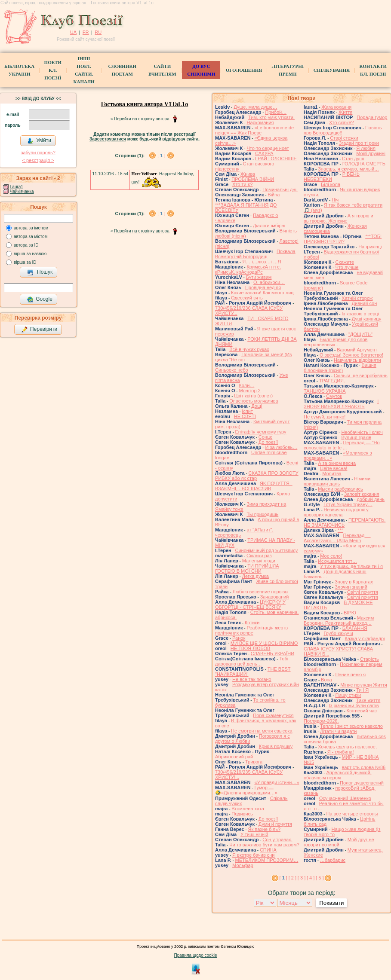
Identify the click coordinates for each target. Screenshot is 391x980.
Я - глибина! (341, 752)
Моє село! (331, 556)
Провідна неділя (263, 287)
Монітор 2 (249, 391)
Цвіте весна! (334, 468)
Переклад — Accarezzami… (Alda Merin (337, 538)
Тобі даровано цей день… (252, 661)
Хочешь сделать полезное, (347, 747)
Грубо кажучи (339, 633)
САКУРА (264, 153)
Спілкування (332, 70)
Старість (369, 659)
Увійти (39, 141)
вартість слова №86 (364, 767)
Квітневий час (362, 711)
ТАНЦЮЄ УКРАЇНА (325, 391)
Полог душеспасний (362, 783)
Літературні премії (288, 70)
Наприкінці (370, 247)
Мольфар (243, 865)
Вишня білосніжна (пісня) (340, 368)
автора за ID (26, 245)
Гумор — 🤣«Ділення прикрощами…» (246, 790)
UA (73, 32)
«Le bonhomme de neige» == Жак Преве (254, 130)
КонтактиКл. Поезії (373, 70)
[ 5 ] (320, 878)
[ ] (161, 156)
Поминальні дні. (280, 189)
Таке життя (368, 700)
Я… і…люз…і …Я (262, 262)
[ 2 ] (292, 878)
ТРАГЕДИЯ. (332, 381)
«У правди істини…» (277, 782)
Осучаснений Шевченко (345, 798)
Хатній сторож (357, 298)
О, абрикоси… (269, 282)
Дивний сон (365, 303)
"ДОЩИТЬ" (360, 334)
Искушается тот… (337, 561)
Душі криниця (367, 319)
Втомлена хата (248, 809)
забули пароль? (38, 153)
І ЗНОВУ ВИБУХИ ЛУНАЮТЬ (341, 404)
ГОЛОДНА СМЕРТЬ (364, 164)
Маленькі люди (259, 561)
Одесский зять (247, 298)
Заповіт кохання (362, 494)
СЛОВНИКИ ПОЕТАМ (122, 70)
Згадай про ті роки (359, 143)
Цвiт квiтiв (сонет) (253, 396)
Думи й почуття (275, 824)
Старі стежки (344, 138)
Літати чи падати (338, 731)
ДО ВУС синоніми (201, 70)
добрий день (371, 499)
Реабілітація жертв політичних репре (251, 630)
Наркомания (260, 122)
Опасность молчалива (254, 401)
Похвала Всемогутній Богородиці (255, 254)
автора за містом (31, 237)
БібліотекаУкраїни (19, 70)
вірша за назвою (30, 254)
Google (40, 299)
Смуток (334, 396)
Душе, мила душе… (255, 107)
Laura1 (17, 187)
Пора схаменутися (273, 715)
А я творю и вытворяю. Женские (339, 218)
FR (86, 32)
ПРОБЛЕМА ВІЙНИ (253, 179)
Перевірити (39, 330)
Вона (326, 680)
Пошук (40, 272)
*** (340, 530)
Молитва (332, 473)
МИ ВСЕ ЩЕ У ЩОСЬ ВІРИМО (264, 643)
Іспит (247, 411)
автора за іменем (31, 228)
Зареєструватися (108, 139)
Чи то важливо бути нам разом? (264, 845)
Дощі (257, 406)
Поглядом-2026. (321, 721)
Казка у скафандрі (365, 638)
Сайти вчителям (162, 70)
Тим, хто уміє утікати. (271, 117)
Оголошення (244, 70)
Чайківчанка (22, 191)
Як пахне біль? (264, 829)
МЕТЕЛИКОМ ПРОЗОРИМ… (267, 860)
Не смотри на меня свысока (262, 731)
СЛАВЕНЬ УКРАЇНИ (272, 653)
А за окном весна (337, 463)
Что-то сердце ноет (268, 148)
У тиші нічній (254, 834)
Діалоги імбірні (269, 226)
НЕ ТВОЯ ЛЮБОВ (251, 648)
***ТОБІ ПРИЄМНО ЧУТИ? (343, 239)
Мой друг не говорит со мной (339, 842)
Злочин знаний (351, 587)
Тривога (254, 762)
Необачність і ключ (362, 432)
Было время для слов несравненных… (336, 342)
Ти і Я (362, 690)
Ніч (335, 200)
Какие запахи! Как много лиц (262, 293)
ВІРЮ (350, 613)
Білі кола (331, 184)
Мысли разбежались (340, 489)
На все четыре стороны (352, 814)
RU (98, 32)
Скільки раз (259, 556)
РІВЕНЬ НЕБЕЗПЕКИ (332, 177)
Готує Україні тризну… (348, 504)
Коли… (246, 385)
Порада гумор (372, 117)
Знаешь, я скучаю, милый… (348, 169)
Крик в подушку (276, 746)
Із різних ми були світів (354, 705)
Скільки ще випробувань (361, 376)
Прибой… (276, 112)
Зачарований (275, 597)
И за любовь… (281, 447)
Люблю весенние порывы (261, 592)
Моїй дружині (371, 153)
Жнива (248, 174)
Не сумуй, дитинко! (325, 417)
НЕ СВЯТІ (245, 416)
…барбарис (333, 860)
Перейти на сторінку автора (142, 119)
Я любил (366, 148)
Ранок (239, 638)
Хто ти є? (242, 184)
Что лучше (347, 267)
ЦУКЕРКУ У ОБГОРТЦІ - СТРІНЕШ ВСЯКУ (250, 604)
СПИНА (268, 850)
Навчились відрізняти (357, 360)
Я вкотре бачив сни (253, 855)
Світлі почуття (363, 592)
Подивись (242, 814)
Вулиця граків (356, 437)
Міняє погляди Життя (363, 685)
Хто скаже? (342, 122)
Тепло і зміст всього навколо (351, 726)
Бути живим (259, 277)
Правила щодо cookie (196, 955)
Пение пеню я (350, 675)
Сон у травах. (277, 840)
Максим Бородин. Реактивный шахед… (339, 620)
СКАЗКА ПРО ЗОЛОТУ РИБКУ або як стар (257, 476)
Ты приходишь (262, 514)
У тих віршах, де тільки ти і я (351, 566)
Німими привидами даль (337, 481)
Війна (274, 195)
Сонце (265, 437)
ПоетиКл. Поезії (53, 70)
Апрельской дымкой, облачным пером (338, 775)
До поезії (268, 442)
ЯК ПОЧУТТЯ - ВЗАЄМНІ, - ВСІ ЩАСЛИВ (254, 486)
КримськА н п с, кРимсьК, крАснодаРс (248, 269)
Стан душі (353, 159)
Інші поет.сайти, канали (84, 70)
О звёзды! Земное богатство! (351, 355)
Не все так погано (252, 679)
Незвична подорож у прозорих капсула (336, 512)
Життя (345, 112)
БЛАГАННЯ (355, 628)
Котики (252, 623)
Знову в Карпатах (354, 582)
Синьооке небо (232, 370)
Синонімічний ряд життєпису (267, 550)
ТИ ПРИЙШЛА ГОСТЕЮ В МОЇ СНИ (247, 568)
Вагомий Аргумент (357, 350)
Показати (331, 903)
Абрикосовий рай (234, 757)
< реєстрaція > (38, 160)
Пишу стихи (348, 695)
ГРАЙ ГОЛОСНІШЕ (276, 159)
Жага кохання (336, 107)
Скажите (345, 262)
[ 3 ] (302, 878)
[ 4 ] (311, 878)
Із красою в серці (360, 314)
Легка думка (256, 576)
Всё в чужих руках (249, 349)
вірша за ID (25, 262)
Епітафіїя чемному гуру (261, 432)
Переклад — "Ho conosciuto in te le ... (342, 445)
